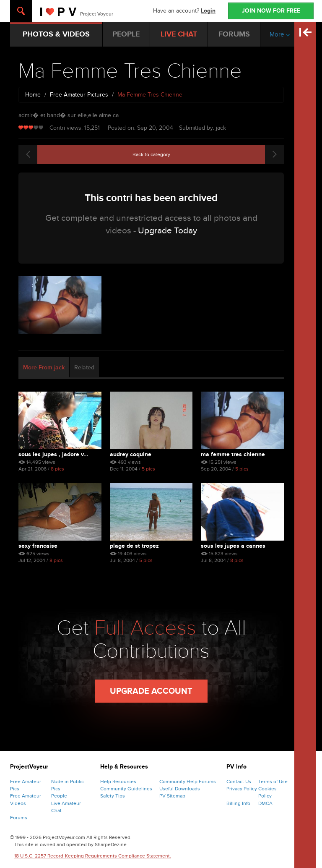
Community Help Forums (188, 782)
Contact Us (239, 782)
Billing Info (238, 803)
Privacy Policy (242, 789)
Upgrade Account (151, 691)
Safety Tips (113, 796)
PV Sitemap (172, 796)
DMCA (265, 803)
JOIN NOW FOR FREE (271, 11)
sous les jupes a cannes (233, 546)
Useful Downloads (180, 789)
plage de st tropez (134, 546)
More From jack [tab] (44, 367)
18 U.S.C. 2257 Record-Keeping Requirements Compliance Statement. (93, 856)
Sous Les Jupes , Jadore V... (53, 454)
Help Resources (118, 782)
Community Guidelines (126, 789)
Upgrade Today (167, 231)
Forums (19, 818)
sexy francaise (38, 546)
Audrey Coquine (131, 454)
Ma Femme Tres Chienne (233, 454)
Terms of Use (273, 782)
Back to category (151, 154)
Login (208, 11)
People (59, 796)
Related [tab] (84, 367)
